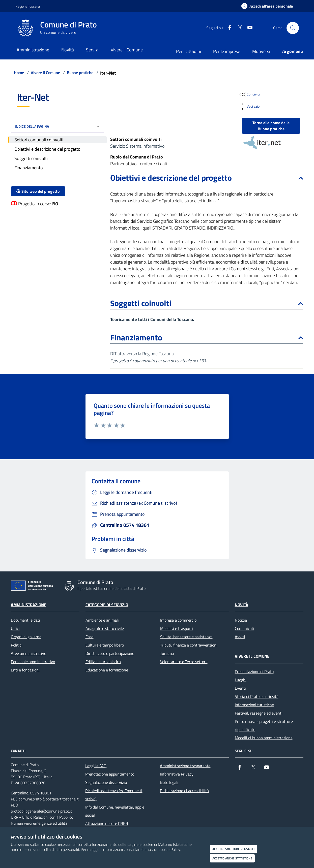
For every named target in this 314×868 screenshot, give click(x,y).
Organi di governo (26, 637)
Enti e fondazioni (25, 670)
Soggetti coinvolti (207, 303)
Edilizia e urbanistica (103, 662)
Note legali (169, 782)
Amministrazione (28, 605)
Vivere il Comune (45, 73)
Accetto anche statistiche (232, 858)
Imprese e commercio (178, 620)
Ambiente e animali (102, 620)
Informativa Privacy (177, 774)
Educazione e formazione (107, 670)
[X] (238, 28)
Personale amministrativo (33, 662)
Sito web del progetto (38, 191)
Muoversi (261, 51)
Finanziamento (207, 337)
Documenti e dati (25, 620)
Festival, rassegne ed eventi (259, 713)
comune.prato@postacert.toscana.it (49, 799)
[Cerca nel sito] (293, 28)
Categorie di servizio (107, 605)
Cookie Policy (169, 849)
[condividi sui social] (249, 94)
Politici (17, 645)
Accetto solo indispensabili (233, 849)
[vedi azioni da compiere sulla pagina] (250, 107)
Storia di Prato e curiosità (257, 696)
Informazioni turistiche (254, 705)
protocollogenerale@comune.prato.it (41, 811)
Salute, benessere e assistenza (186, 637)
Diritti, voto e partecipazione (110, 653)
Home (19, 73)
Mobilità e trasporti (177, 628)
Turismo (167, 653)
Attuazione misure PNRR (107, 823)
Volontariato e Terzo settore (184, 662)
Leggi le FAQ (96, 766)
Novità (241, 605)
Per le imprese (227, 51)
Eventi (240, 688)
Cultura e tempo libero (105, 645)
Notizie (241, 620)
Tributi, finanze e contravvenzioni (189, 645)
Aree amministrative (28, 653)
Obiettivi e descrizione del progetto (207, 178)
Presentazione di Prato (254, 671)
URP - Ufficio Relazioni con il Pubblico (42, 817)
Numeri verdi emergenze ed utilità (39, 823)
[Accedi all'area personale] (267, 6)
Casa (90, 637)
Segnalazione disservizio (106, 782)
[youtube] (248, 28)
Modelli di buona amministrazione (264, 738)
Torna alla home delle (271, 126)
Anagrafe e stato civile (105, 628)
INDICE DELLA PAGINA (58, 126)
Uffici (15, 628)
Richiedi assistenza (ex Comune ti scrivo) (114, 795)
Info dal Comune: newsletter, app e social (115, 811)
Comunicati (245, 628)
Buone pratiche (80, 73)
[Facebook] (228, 28)
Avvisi (240, 637)
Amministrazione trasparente (185, 766)
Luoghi (241, 680)
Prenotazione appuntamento (110, 774)
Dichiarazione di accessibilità (184, 791)
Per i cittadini (189, 51)
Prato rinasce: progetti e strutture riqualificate (264, 725)
